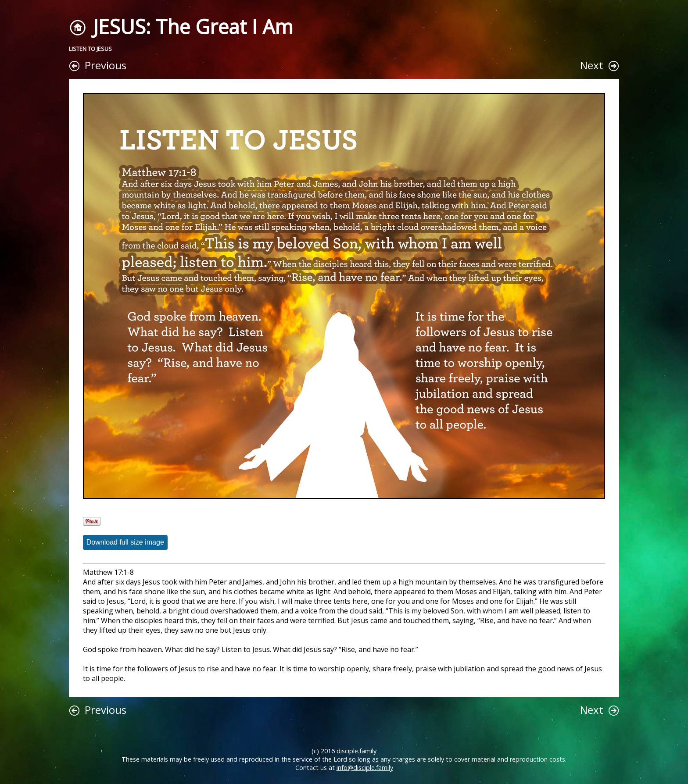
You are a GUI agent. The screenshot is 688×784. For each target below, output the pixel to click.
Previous (106, 65)
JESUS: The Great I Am (193, 27)
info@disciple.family (365, 768)
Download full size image (125, 542)
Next (592, 65)
